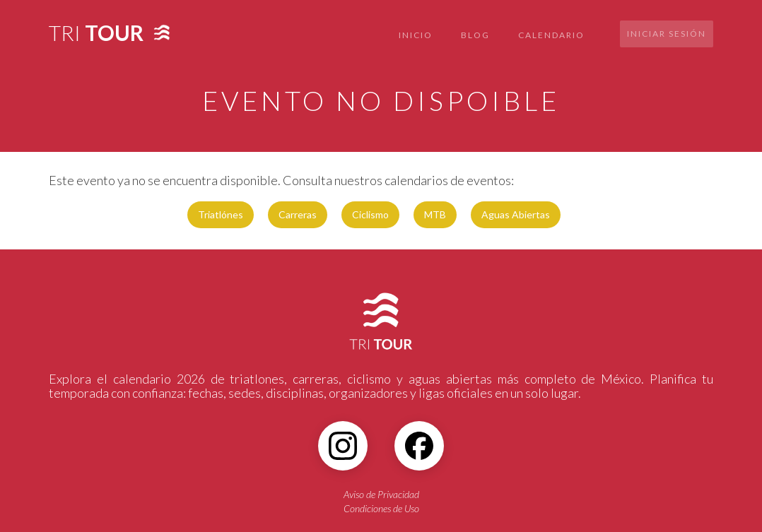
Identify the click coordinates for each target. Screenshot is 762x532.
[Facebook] (419, 446)
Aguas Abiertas (516, 214)
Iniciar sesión (667, 34)
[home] (96, 29)
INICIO (416, 35)
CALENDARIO (551, 35)
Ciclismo (370, 214)
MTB (435, 214)
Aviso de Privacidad (381, 494)
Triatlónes (221, 214)
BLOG (475, 35)
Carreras (298, 214)
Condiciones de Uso (381, 508)
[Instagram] (343, 446)
